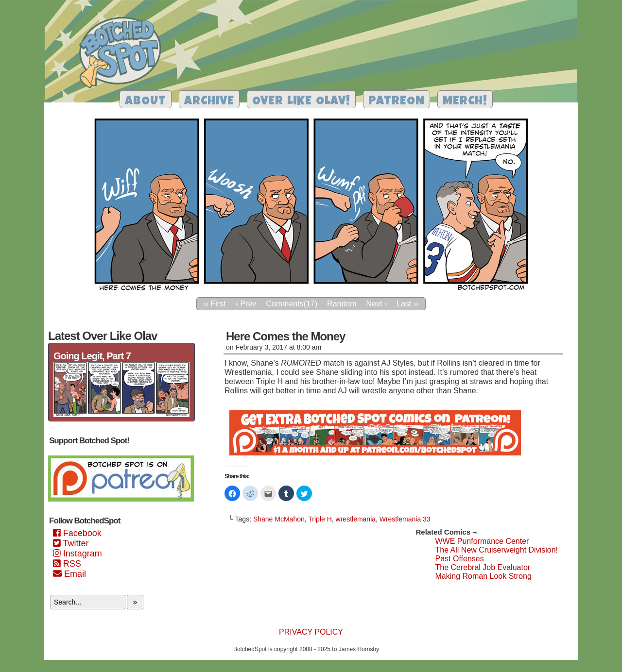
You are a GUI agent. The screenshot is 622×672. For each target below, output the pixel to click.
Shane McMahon (279, 519)
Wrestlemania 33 (405, 519)
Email (69, 574)
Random (342, 304)
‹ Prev (246, 304)
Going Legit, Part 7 (92, 356)
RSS (67, 564)
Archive (209, 102)
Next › (377, 304)
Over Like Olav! (301, 102)
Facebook (77, 533)
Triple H (320, 519)
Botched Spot (124, 54)
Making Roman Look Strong (483, 576)
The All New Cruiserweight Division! (496, 550)
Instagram (78, 554)
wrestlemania (356, 519)
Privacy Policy (311, 632)
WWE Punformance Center (482, 541)
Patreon (397, 102)
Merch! (465, 102)
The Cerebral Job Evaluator (483, 567)
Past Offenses (459, 559)
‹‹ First (214, 304)
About (146, 102)
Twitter (71, 543)
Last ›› (407, 304)
